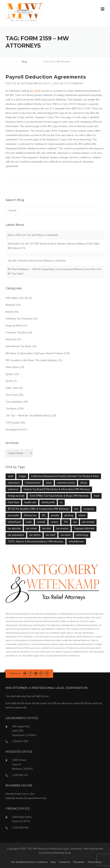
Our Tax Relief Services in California (29, 862)
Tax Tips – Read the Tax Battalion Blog (28, 415)
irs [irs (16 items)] (61, 502)
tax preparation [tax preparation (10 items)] (16, 535)
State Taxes (12, 388)
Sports (9, 381)
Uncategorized (14, 429)
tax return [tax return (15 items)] (66, 535)
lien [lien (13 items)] (76, 509)
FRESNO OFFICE (18, 809)
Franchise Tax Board (17, 332)
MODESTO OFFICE (19, 752)
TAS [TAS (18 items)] (66, 522)
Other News (12, 367)
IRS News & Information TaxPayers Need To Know (34, 353)
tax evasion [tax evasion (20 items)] (62, 528)
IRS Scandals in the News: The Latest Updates (31, 360)
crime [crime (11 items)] (49, 483)
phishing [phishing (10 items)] (69, 515)
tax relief (35, 91)
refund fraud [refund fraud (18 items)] (14, 522)
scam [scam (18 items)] (29, 522)
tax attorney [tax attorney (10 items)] (14, 528)
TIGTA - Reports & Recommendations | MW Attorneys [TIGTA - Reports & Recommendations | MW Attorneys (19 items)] (36, 541)
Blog (53, 862)
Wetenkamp (30, 84)
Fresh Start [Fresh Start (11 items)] (13, 502)
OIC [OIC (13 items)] (44, 515)
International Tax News (19, 346)
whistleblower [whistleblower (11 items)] (76, 541)
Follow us (15, 673)
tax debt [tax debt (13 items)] (47, 528)
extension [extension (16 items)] (13, 489)
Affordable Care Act (17, 298)
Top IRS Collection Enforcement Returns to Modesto (37, 261)
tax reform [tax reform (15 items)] (35, 535)
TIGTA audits (13, 423)
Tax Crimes (12, 395)
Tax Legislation (14, 402)
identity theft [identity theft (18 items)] (48, 502)
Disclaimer (79, 862)
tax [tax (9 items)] (75, 522)
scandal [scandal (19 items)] (41, 522)
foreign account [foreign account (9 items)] (16, 496)
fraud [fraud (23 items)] (97, 496)
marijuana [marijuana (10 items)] (89, 509)
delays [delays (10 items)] (84, 483)
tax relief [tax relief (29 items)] (51, 535)
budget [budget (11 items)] (22, 476)
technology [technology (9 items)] (82, 535)
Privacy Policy (95, 862)
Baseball (10, 305)
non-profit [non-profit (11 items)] (13, 515)
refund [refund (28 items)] (82, 515)
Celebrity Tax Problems (19, 319)
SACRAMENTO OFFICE (22, 718)
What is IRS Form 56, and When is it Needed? (33, 235)
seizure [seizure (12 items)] (54, 522)
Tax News (11, 409)
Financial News (14, 325)
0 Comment (76, 84)
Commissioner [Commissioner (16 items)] (33, 483)
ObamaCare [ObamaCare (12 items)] (30, 515)
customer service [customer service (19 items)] (66, 483)
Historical (11, 339)
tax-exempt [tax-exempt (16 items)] (88, 522)
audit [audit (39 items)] (10, 476)
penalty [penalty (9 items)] (55, 515)
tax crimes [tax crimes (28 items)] (31, 528)
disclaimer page (31, 656)
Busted (9, 312)
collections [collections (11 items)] (14, 483)
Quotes (10, 374)
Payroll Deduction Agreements (46, 77)
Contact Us (64, 862)
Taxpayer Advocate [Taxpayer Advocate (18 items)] (84, 528)
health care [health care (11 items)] (30, 502)
